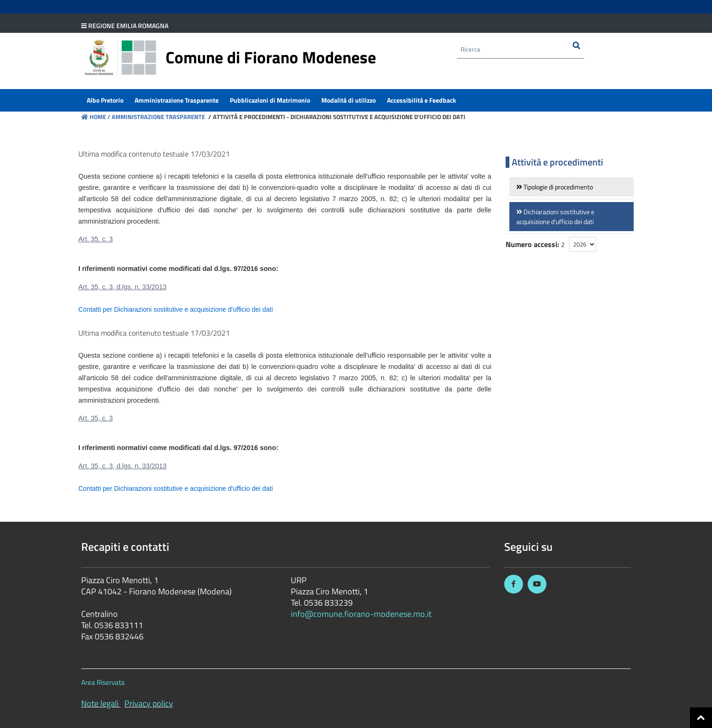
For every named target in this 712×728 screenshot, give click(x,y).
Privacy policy (149, 703)
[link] (572, 187)
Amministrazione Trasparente (158, 117)
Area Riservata (103, 682)
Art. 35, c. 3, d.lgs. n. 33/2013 (122, 287)
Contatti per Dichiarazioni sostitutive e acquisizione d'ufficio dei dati (176, 309)
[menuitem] (105, 101)
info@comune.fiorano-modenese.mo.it (361, 614)
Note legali (100, 703)
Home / (96, 117)
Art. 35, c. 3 (96, 239)
